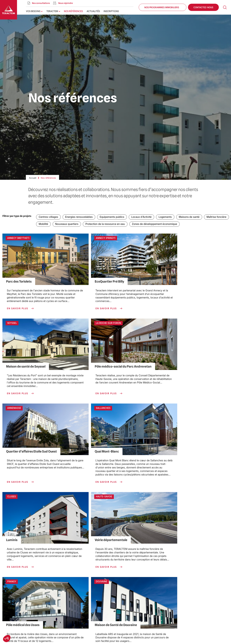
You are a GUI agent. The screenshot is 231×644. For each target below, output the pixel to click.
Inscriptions (111, 11)
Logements (167, 217)
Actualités (93, 11)
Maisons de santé (191, 217)
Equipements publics (113, 217)
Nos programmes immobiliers (162, 7)
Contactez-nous (203, 7)
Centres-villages (49, 217)
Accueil (33, 178)
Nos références (73, 11)
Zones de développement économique (156, 224)
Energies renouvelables (79, 217)
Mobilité (43, 224)
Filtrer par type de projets (17, 216)
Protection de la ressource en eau (106, 224)
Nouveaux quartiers (67, 224)
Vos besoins (33, 11)
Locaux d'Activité (143, 217)
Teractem (52, 11)
